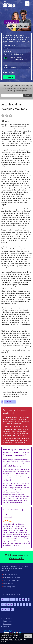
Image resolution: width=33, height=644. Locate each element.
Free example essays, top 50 (11, 594)
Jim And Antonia (10, 402)
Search (27, 95)
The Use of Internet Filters (12, 581)
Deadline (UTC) (8, 52)
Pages (6, 65)
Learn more (8, 639)
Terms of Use (8, 618)
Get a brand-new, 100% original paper (17, 438)
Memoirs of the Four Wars (12, 577)
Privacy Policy (8, 621)
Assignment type (9, 45)
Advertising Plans (9, 587)
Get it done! (9, 77)
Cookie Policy (8, 624)
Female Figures (8, 584)
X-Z (12, 609)
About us (6, 627)
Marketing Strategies (10, 574)
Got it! (28, 636)
